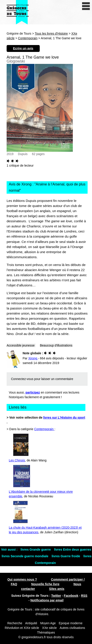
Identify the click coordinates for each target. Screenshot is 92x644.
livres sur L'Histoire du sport (64, 418)
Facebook (71, 596)
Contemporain (28, 38)
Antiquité (31, 623)
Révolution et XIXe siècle (22, 628)
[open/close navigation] (86, 6)
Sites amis (57, 589)
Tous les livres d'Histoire (51, 33)
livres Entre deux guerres (73, 549)
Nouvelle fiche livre (45, 584)
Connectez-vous (22, 379)
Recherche (15, 623)
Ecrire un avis (23, 48)
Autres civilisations (72, 628)
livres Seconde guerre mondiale (25, 556)
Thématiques (46, 632)
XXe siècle (49, 628)
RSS (84, 596)
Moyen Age (48, 623)
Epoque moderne (70, 623)
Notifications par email (47, 600)
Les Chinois (17, 460)
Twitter (56, 596)
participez (33, 392)
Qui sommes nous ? (22, 579)
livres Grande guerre (36, 549)
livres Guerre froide (66, 556)
